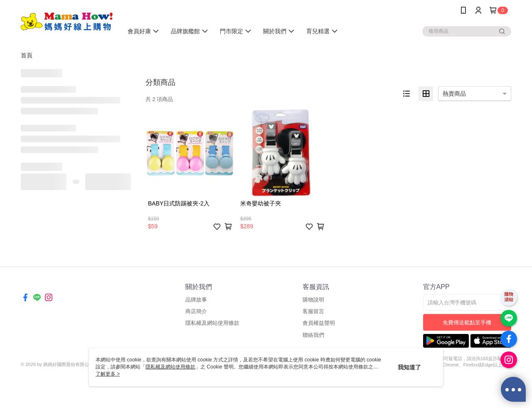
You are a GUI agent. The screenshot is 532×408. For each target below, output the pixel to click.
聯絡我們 (313, 335)
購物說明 (313, 300)
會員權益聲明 (319, 323)
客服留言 (313, 311)
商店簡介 (196, 311)
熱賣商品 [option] (454, 94)
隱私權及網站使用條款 (212, 323)
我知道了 (409, 367)
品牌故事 (196, 300)
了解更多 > (108, 374)
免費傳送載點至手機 (467, 323)
